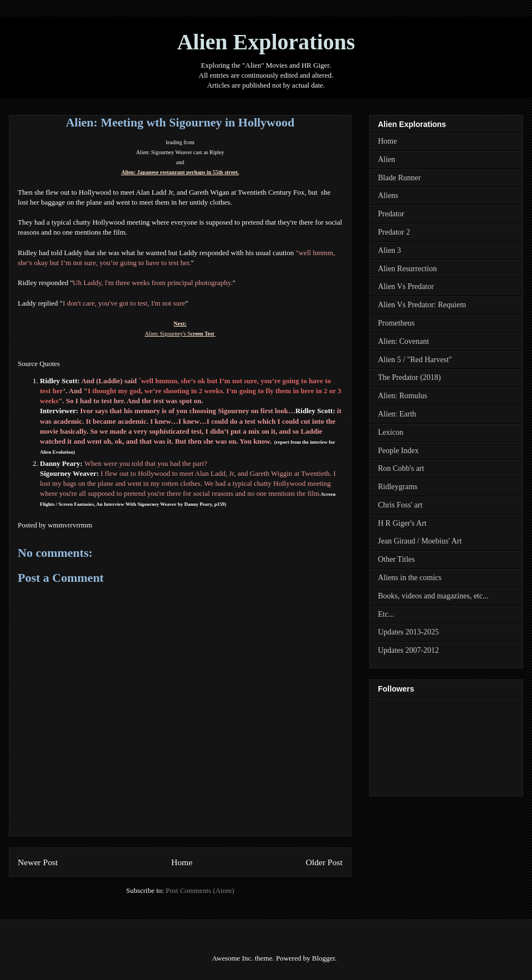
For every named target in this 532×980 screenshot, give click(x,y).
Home (182, 862)
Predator (391, 214)
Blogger (323, 958)
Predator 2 (394, 232)
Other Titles (397, 559)
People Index (398, 451)
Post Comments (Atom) (200, 890)
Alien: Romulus (403, 396)
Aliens (388, 196)
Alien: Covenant (403, 341)
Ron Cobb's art (401, 468)
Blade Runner (399, 178)
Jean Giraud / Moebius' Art (420, 541)
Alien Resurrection (407, 269)
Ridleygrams (398, 487)
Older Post (324, 862)
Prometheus (396, 323)
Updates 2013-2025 (408, 632)
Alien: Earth (397, 414)
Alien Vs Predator (406, 286)
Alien (387, 159)
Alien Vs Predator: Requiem (422, 305)
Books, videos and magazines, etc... (433, 596)
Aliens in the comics (410, 578)
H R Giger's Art (402, 523)
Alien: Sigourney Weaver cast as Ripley (180, 152)
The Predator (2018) (410, 377)
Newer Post (38, 862)
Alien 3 (390, 250)
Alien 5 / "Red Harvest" (415, 360)
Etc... (386, 614)
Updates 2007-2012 (408, 650)
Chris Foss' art (400, 505)
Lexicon (391, 432)
